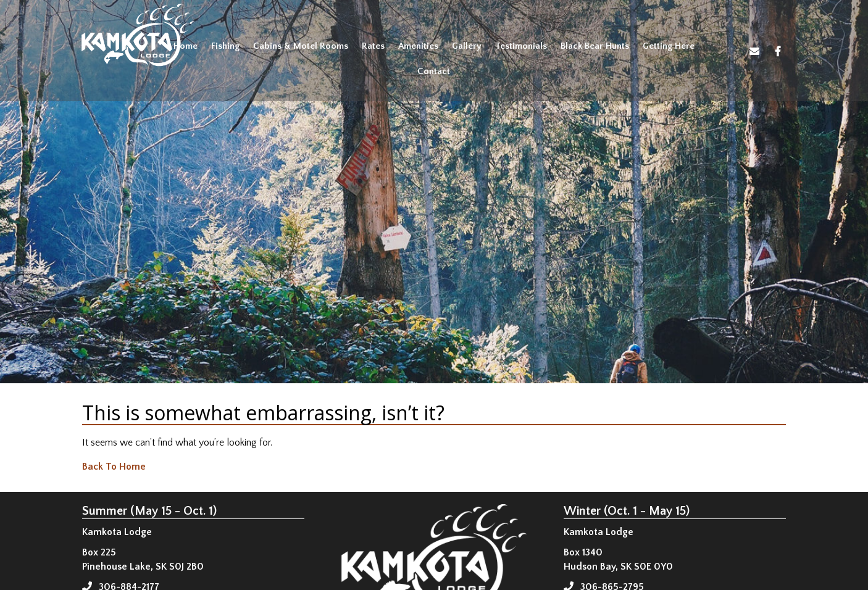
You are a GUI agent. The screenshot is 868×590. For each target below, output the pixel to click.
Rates (373, 46)
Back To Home (114, 467)
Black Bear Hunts (595, 46)
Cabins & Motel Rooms (301, 46)
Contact (434, 71)
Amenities (418, 46)
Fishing (225, 46)
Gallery (467, 46)
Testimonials (521, 46)
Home (186, 46)
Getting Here (669, 46)
